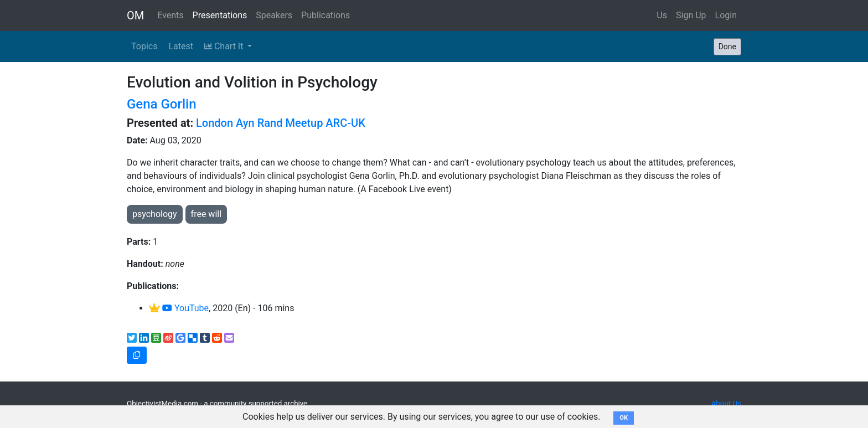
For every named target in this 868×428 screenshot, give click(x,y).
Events (170, 15)
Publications (325, 15)
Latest (181, 46)
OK (624, 418)
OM (135, 16)
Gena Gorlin (162, 104)
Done (727, 47)
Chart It (225, 46)
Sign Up (691, 15)
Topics (144, 46)
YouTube (185, 308)
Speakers (274, 15)
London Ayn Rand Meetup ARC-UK (281, 123)
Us (662, 15)
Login (726, 15)
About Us (726, 403)
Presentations (220, 15)
